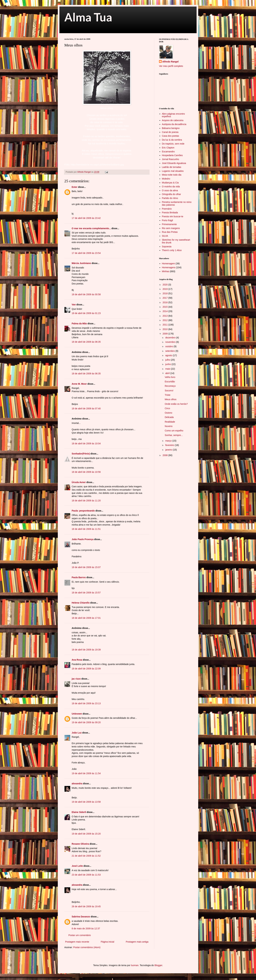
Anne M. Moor (79, 384)
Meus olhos (171, 399)
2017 (165, 298)
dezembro (171, 338)
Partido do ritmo (170, 198)
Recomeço (170, 386)
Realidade (170, 422)
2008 (165, 455)
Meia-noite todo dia (172, 175)
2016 (165, 302)
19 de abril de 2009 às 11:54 (86, 773)
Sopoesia (167, 247)
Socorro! (169, 391)
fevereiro (170, 445)
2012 (165, 320)
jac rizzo (76, 679)
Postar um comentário (80, 935)
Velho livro (170, 377)
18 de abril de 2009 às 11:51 (86, 529)
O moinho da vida (171, 187)
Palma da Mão (79, 324)
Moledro (166, 179)
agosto (169, 355)
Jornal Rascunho (171, 159)
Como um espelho (174, 431)
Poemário (167, 209)
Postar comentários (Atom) (87, 947)
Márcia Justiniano (81, 263)
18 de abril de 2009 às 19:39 (86, 650)
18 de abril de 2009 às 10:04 (86, 443)
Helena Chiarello (81, 603)
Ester (75, 187)
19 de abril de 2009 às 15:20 (86, 834)
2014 (165, 311)
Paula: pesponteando (83, 511)
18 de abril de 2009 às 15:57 (86, 593)
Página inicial (108, 942)
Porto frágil (168, 220)
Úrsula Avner (79, 482)
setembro (170, 351)
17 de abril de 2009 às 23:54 (86, 253)
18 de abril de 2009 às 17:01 (86, 618)
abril (168, 373)
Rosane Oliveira (80, 844)
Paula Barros (79, 577)
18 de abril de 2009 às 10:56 (86, 472)
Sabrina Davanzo (81, 917)
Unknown (77, 714)
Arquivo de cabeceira (173, 120)
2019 (165, 289)
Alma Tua (88, 17)
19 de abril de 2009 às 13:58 (86, 802)
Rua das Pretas (170, 232)
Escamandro (168, 152)
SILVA (165, 236)
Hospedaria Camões (172, 155)
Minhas (166, 271)
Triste (168, 395)
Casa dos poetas (171, 136)
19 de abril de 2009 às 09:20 (86, 722)
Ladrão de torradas (172, 167)
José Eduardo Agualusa (174, 163)
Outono (168, 413)
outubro (169, 346)
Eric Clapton (168, 148)
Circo (167, 408)
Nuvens (169, 426)
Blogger (158, 965)
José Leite (77, 866)
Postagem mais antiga (137, 942)
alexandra (77, 784)
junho (168, 364)
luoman (135, 965)
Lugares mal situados (173, 171)
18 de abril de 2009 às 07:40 (86, 409)
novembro (171, 342)
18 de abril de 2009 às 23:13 (86, 703)
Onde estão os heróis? (176, 404)
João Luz (77, 733)
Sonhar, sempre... (174, 435)
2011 (165, 325)
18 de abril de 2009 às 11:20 (86, 501)
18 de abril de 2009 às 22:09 (86, 669)
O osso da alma (170, 190)
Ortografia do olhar (172, 194)
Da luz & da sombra (172, 140)
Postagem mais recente (77, 942)
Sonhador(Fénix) (81, 454)
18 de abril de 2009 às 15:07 (86, 567)
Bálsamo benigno (171, 128)
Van (74, 305)
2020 (165, 285)
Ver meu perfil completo (171, 66)
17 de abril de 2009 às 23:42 (86, 218)
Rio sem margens (171, 228)
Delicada (169, 417)
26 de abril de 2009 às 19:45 (86, 906)
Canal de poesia (170, 132)
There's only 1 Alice (172, 250)
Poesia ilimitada (170, 213)
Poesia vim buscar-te (173, 216)
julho (168, 360)
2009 (165, 334)
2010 (165, 329)
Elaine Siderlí (79, 812)
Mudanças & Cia (170, 183)
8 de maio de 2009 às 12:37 (86, 929)
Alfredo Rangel (170, 62)
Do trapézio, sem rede (173, 144)
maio (168, 369)
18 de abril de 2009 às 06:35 (86, 342)
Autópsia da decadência (174, 124)
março (169, 441)
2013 (165, 316)
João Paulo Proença (83, 539)
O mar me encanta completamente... (91, 228)
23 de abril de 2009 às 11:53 (86, 875)
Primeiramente (169, 224)
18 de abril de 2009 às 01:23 (86, 313)
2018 (165, 293)
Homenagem (168, 264)
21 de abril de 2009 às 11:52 (86, 856)
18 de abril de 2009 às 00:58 (86, 294)
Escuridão (170, 382)
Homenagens (169, 267)
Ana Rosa (77, 660)
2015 (165, 307)
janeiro (169, 450)
